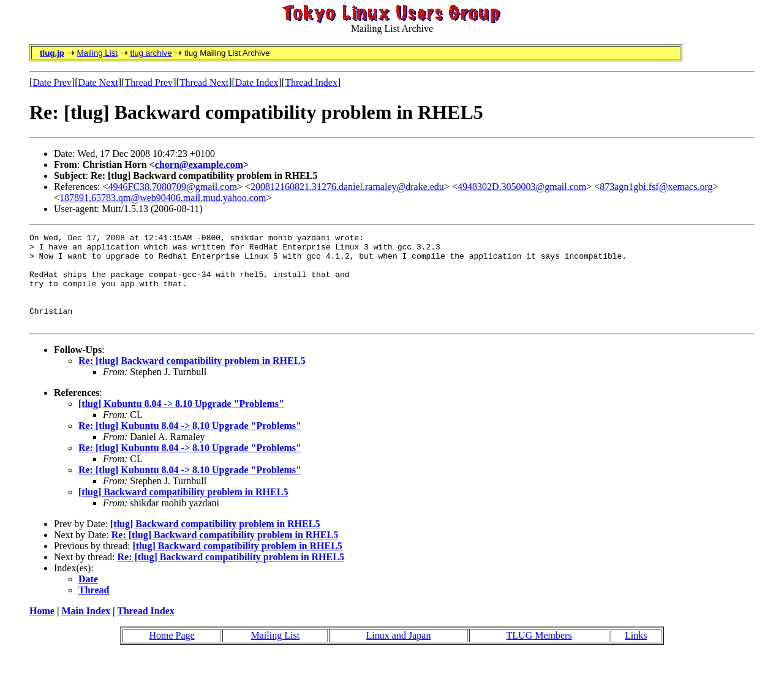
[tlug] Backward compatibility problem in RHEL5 (183, 510)
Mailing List (97, 53)
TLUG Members (539, 654)
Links (636, 654)
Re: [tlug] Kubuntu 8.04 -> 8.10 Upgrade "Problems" (190, 444)
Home (42, 629)
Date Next (98, 82)
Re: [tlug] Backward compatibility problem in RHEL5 (192, 379)
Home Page (171, 654)
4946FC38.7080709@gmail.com (173, 187)
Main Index (86, 629)
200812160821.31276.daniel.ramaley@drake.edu (347, 187)
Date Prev (52, 82)
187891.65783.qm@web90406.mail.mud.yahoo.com (163, 198)
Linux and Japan (399, 654)
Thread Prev (149, 82)
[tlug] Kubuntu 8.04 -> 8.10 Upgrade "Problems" (181, 422)
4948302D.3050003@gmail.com (522, 187)
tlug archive (151, 53)
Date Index (257, 82)
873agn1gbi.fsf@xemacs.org (656, 187)
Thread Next (204, 82)
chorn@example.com (199, 165)
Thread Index (311, 82)
